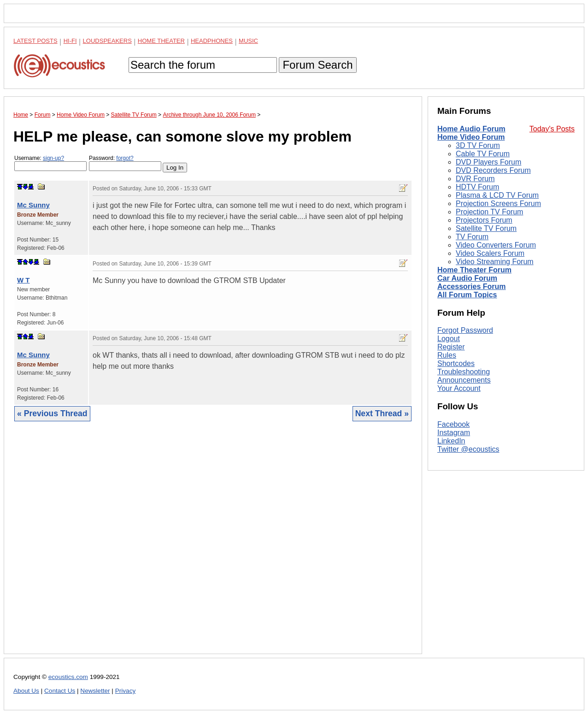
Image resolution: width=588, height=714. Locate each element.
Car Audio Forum (467, 278)
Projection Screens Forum (498, 204)
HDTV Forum (477, 187)
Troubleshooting (464, 372)
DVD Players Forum (488, 162)
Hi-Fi (70, 41)
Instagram (454, 433)
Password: (125, 163)
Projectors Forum (484, 220)
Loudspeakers (107, 41)
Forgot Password (465, 330)
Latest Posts (35, 41)
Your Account (459, 388)
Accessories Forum (472, 286)
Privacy (126, 691)
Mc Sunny (33, 205)
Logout (449, 339)
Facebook (453, 424)
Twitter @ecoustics (468, 449)
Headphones (212, 41)
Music (248, 41)
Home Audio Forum (471, 129)
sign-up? (53, 158)
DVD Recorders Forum (493, 170)
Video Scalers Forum (490, 253)
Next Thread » (382, 413)
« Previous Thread (52, 413)
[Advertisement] (213, 545)
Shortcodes (456, 363)
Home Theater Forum (474, 270)
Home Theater (161, 41)
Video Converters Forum (496, 245)
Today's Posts (552, 129)
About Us (26, 691)
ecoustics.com (68, 677)
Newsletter (95, 691)
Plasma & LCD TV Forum (497, 195)
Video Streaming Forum (495, 262)
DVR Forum (475, 179)
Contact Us (60, 691)
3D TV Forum (478, 145)
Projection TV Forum (489, 212)
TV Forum (472, 237)
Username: (50, 163)
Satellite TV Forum (486, 228)
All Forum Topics (467, 295)
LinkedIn (451, 441)
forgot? (125, 158)
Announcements (464, 380)
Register (451, 347)
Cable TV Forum (483, 154)
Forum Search (318, 65)
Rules (447, 355)
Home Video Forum (471, 137)
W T (24, 280)
